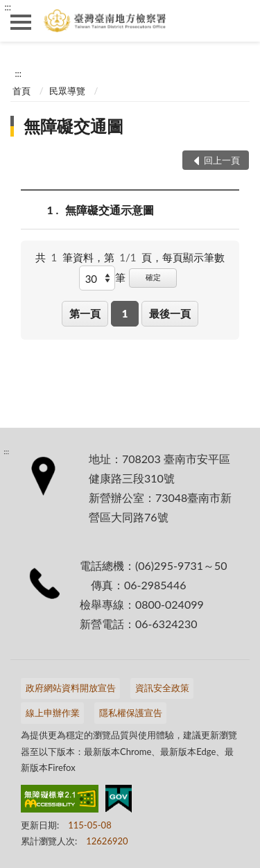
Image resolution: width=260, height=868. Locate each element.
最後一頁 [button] (170, 313)
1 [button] (125, 313)
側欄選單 (21, 22)
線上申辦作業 (53, 713)
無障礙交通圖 (73, 126)
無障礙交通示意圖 (110, 210)
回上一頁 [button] (222, 160)
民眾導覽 (67, 91)
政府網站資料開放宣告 (71, 688)
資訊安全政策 (162, 688)
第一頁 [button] (85, 313)
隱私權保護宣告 (131, 713)
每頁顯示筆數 (193, 257)
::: (8, 7)
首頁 (21, 91)
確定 (153, 277)
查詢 (239, 21)
